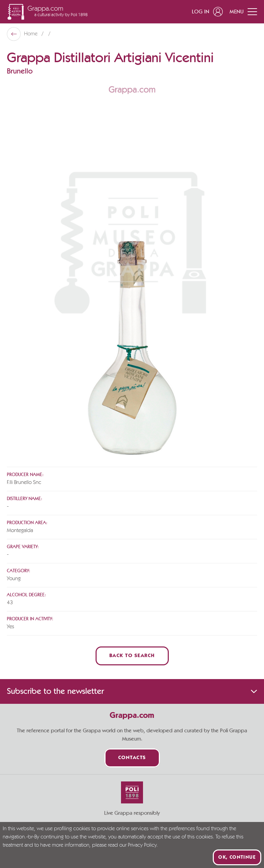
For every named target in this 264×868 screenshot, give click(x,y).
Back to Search (132, 656)
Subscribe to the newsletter (132, 691)
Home (31, 34)
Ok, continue (237, 857)
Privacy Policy (142, 845)
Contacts (132, 758)
